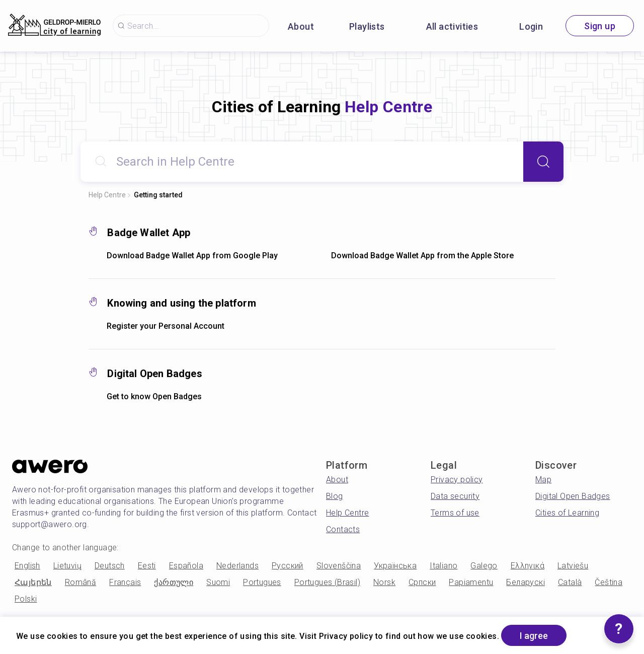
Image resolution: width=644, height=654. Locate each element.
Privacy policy (457, 480)
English (27, 566)
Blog (335, 496)
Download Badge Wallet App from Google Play (192, 256)
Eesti (147, 566)
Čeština (609, 582)
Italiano (444, 566)
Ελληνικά (528, 566)
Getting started (158, 195)
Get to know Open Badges (154, 396)
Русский (288, 566)
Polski (26, 599)
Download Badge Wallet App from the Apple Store (422, 256)
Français (125, 582)
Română (80, 582)
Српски (422, 582)
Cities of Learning (567, 513)
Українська (395, 566)
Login (531, 26)
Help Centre (107, 195)
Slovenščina (339, 566)
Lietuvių (67, 566)
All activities (452, 26)
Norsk (384, 582)
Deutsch (110, 566)
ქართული (174, 582)
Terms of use (455, 513)
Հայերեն (33, 582)
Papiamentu (471, 582)
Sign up (600, 26)
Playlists (367, 26)
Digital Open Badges (573, 496)
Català (570, 582)
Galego (484, 566)
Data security (455, 496)
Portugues (262, 582)
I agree (534, 636)
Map (543, 480)
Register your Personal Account (166, 326)
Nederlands (237, 566)
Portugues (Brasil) (327, 582)
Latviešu (573, 566)
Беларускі (526, 582)
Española (186, 566)
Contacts (343, 529)
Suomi (218, 582)
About (301, 26)
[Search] (543, 162)
